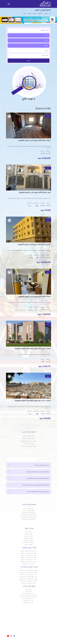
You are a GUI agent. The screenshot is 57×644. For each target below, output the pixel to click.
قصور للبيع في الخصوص (28, 439)
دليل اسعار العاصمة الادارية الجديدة (28, 596)
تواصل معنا (25, 631)
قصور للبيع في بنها (28, 444)
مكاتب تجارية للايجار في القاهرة (28, 562)
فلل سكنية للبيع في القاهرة (28, 555)
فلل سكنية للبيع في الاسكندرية (28, 575)
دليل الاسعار (25, 625)
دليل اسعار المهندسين (29, 598)
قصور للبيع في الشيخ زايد (28, 519)
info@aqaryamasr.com (10, 625)
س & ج (37, 631)
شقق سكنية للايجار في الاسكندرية (28, 572)
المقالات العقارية (34, 628)
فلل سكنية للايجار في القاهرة (28, 557)
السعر (29, 50)
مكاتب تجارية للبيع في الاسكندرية (28, 579)
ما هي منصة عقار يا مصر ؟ (29, 465)
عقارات (37, 622)
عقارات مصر (28, 532)
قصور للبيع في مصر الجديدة (28, 517)
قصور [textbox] (46, 46)
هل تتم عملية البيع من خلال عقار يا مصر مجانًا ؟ (29, 485)
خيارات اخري (29, 55)
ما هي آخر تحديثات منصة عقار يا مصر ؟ (29, 492)
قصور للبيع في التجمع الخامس (28, 515)
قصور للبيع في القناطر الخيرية (28, 441)
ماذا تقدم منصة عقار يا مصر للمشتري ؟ (29, 479)
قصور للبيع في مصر (28, 509)
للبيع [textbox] (46, 35)
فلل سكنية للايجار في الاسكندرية (28, 577)
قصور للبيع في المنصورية (28, 513)
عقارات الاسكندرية (29, 536)
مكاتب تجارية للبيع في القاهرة (28, 560)
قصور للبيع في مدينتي (28, 511)
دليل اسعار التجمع (28, 602)
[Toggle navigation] (9, 4)
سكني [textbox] (46, 41)
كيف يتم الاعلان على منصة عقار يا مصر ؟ (29, 472)
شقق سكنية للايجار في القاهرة (28, 553)
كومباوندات (36, 625)
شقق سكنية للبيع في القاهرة (28, 551)
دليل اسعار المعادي (29, 600)
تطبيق (28, 61)
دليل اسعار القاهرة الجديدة (28, 594)
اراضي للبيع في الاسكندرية (28, 583)
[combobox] (29, 35)
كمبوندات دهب (29, 545)
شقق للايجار (28, 592)
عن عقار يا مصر (24, 628)
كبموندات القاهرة (29, 538)
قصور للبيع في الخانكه (28, 436)
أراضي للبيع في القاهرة (28, 564)
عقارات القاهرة (29, 534)
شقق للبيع (28, 590)
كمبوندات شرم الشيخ (29, 543)
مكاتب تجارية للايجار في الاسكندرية (28, 581)
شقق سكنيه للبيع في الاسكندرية (28, 570)
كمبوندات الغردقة (28, 540)
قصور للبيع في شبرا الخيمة (28, 446)
